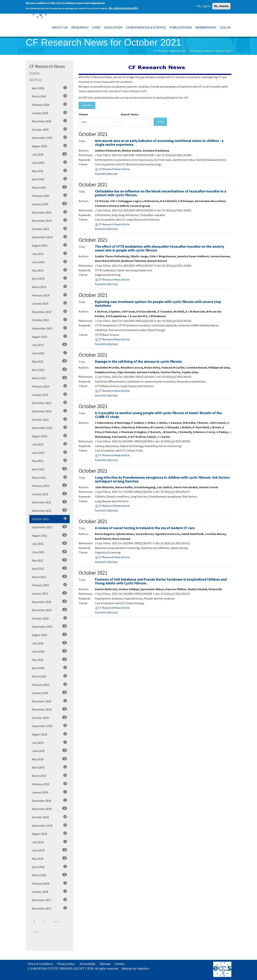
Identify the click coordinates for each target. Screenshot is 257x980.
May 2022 (49, 461)
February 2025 (49, 196)
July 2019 (49, 742)
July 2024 (49, 254)
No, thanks (221, 6)
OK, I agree (203, 6)
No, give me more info (123, 8)
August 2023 (49, 337)
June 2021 (49, 552)
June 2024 (49, 262)
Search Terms (130, 114)
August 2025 (49, 146)
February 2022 (49, 486)
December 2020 (49, 602)
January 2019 (49, 792)
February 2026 (49, 104)
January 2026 (49, 113)
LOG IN (225, 28)
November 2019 (49, 709)
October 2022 (49, 419)
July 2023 (49, 345)
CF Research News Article (114, 169)
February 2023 (49, 386)
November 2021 (49, 510)
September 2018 (49, 825)
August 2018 (49, 834)
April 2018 (49, 867)
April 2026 (49, 88)
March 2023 (49, 378)
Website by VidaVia (136, 969)
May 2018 (49, 858)
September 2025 (49, 138)
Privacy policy (66, 964)
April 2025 (49, 179)
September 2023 (49, 328)
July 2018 (49, 842)
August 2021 (49, 535)
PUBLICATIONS (181, 28)
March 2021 (49, 577)
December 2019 (49, 701)
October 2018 (49, 817)
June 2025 (49, 162)
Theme (83, 114)
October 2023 (49, 320)
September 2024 (49, 237)
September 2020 (49, 626)
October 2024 (49, 229)
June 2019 (49, 751)
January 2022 (49, 494)
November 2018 (49, 809)
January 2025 (49, 204)
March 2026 (49, 96)
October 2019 (49, 718)
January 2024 (49, 303)
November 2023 (49, 312)
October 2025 (49, 129)
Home (34, 73)
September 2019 (49, 726)
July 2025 (49, 154)
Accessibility (87, 964)
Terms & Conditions (40, 964)
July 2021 (49, 544)
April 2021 (49, 568)
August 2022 (49, 436)
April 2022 (49, 469)
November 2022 (49, 411)
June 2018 (49, 850)
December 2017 (49, 900)
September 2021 (49, 527)
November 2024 (49, 220)
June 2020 (49, 651)
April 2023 (49, 370)
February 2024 (49, 295)
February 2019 (49, 784)
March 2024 (49, 287)
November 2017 (49, 908)
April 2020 (49, 668)
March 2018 (49, 875)
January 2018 (49, 892)
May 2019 (49, 759)
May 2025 (49, 171)
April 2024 (49, 278)
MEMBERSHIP (206, 28)
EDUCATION (113, 28)
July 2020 (49, 643)
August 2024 (49, 245)
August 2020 (49, 635)
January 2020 (49, 693)
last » (37, 932)
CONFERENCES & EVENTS (146, 28)
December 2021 (49, 502)
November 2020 (49, 610)
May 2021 (49, 560)
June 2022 (49, 452)
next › (56, 921)
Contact (119, 964)
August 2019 (49, 734)
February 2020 (49, 685)
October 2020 (49, 618)
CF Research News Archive (170, 51)
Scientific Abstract (106, 174)
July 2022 (49, 444)
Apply (161, 121)
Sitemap (105, 964)
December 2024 (49, 212)
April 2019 (49, 767)
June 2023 (49, 353)
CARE (96, 28)
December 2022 (49, 403)
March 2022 (49, 477)
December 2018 (49, 800)
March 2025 (49, 187)
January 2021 (49, 593)
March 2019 (49, 776)
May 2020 (49, 660)
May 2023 (49, 361)
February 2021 (49, 585)
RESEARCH (80, 28)
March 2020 (49, 676)
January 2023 (49, 395)
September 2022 (49, 428)
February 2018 (49, 883)
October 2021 (49, 519)
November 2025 (49, 121)
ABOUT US (60, 28)
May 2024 (49, 270)
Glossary (87, 105)
